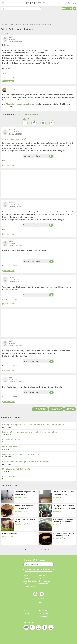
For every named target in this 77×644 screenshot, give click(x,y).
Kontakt (26, 613)
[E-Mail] (25, 123)
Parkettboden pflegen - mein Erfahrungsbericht (64, 493)
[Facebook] (34, 123)
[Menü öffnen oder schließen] (3, 3)
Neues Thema (56, 409)
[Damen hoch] (51, 156)
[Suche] (69, 3)
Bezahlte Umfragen (31, 587)
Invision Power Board (36, 550)
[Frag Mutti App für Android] (42, 594)
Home (26, 575)
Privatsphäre (43, 613)
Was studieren (44, 584)
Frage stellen (67, 9)
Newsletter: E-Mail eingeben (34, 560)
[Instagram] (38, 628)
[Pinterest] (32, 628)
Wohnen (5, 34)
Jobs (25, 584)
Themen (27, 578)
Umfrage (70, 409)
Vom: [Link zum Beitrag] (4, 77)
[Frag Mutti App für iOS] (35, 594)
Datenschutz (43, 611)
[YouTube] (26, 628)
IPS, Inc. (50, 550)
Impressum (43, 616)
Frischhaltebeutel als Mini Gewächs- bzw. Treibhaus (63, 520)
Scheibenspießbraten (10, 534)
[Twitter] (43, 123)
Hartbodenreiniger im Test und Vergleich (25, 493)
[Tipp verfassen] (74, 9)
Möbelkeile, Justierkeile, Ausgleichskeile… (22, 104)
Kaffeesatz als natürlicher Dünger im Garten (25, 507)
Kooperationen (44, 581)
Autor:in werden (30, 581)
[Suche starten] (3, 9)
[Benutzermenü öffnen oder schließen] (74, 3)
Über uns (42, 575)
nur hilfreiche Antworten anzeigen (27, 114)
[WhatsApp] (52, 123)
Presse (41, 578)
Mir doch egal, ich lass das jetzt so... (25, 520)
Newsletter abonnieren (38, 570)
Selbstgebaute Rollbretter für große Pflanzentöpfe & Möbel (64, 507)
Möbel (26, 55)
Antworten (9, 82)
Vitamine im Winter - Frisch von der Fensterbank (63, 534)
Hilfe (25, 611)
